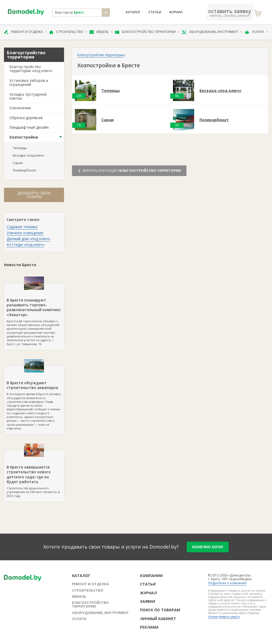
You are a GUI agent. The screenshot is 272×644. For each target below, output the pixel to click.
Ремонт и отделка (25, 32)
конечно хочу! (208, 547)
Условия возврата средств (224, 617)
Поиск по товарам (160, 610)
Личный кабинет (158, 619)
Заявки (148, 601)
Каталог (133, 12)
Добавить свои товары (34, 195)
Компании (151, 576)
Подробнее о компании (227, 583)
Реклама (149, 627)
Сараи (18, 163)
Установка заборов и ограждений (29, 82)
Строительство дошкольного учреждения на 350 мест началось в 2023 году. (34, 474)
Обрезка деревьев (26, 118)
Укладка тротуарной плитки (28, 96)
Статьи (155, 12)
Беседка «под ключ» (29, 155)
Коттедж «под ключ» (25, 244)
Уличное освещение (25, 233)
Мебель (101, 32)
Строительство (68, 32)
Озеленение (20, 108)
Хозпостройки (24, 137)
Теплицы (20, 148)
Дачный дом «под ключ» (28, 239)
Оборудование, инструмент (212, 32)
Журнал (176, 12)
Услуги (256, 32)
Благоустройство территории (147, 32)
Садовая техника (22, 227)
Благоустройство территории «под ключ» (31, 69)
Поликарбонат (24, 170)
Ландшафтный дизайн (29, 127)
